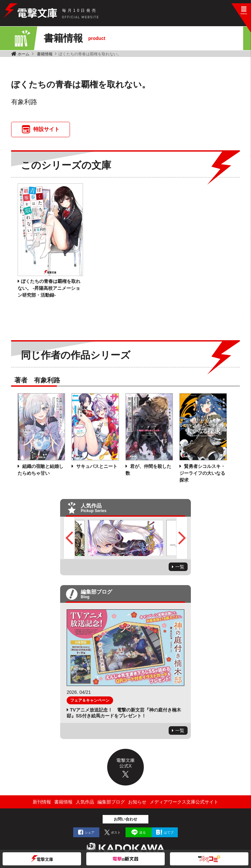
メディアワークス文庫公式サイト (184, 802)
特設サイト (46, 129)
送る (142, 832)
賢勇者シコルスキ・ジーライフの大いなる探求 (202, 473)
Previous (69, 538)
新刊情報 (42, 802)
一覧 (180, 567)
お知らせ (137, 802)
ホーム (24, 54)
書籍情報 (45, 54)
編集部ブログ (111, 802)
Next (182, 538)
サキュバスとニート (96, 466)
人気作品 (85, 802)
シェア (90, 832)
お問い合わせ (125, 819)
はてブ (169, 832)
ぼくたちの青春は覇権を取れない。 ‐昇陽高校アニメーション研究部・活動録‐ (49, 288)
